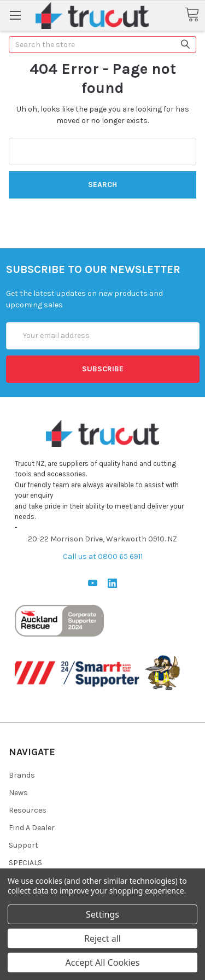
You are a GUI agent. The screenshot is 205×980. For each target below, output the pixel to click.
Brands (22, 775)
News (18, 793)
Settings (102, 914)
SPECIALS (25, 863)
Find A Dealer (32, 828)
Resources (28, 810)
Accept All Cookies (103, 962)
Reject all (102, 938)
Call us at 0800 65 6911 (103, 556)
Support (24, 845)
